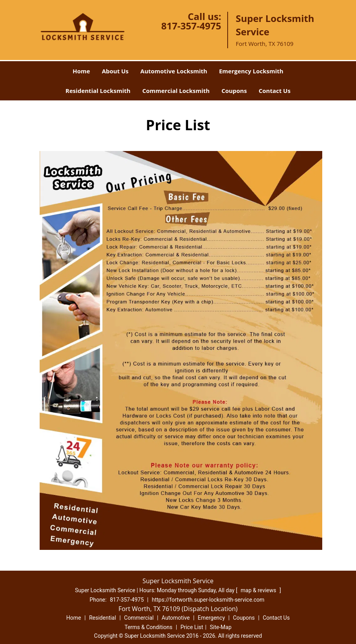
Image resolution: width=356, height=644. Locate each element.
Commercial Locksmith (176, 91)
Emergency (211, 618)
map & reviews (259, 590)
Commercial (139, 618)
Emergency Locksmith (251, 71)
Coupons (234, 91)
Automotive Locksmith (174, 71)
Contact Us (275, 91)
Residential (103, 618)
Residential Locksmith (98, 91)
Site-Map (221, 627)
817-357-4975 (191, 26)
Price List (192, 627)
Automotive (176, 618)
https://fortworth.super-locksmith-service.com (208, 600)
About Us (115, 71)
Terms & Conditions (148, 627)
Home (81, 71)
